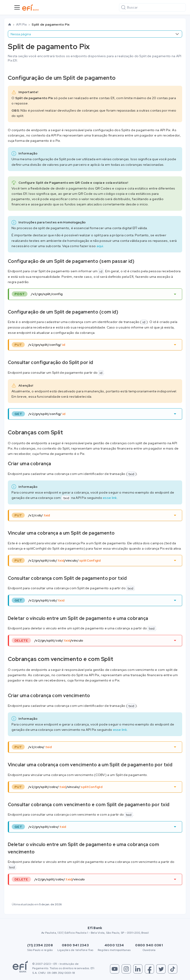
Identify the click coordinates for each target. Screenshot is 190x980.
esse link (110, 498)
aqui (100, 246)
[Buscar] (152, 7)
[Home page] (10, 25)
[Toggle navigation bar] (17, 7)
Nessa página (21, 34)
